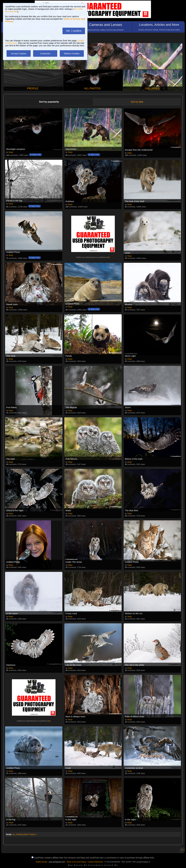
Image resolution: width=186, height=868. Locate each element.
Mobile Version (42, 862)
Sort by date (137, 102)
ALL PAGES (17, 834)
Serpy (11, 152)
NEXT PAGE (30, 834)
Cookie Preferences (95, 862)
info (108, 257)
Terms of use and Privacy (76, 862)
